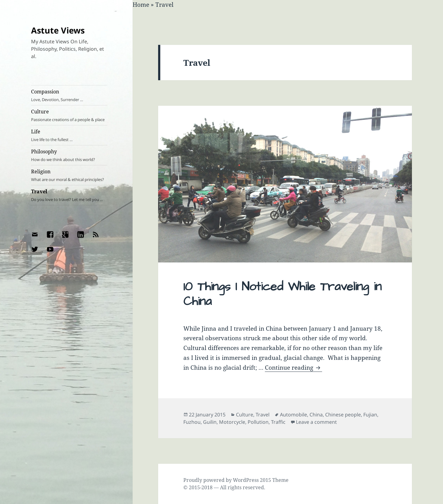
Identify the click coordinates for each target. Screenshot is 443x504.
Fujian (370, 415)
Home (141, 5)
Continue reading (293, 368)
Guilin (210, 422)
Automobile (293, 415)
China (316, 415)
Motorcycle (232, 422)
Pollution (258, 422)
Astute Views (58, 30)
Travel (69, 195)
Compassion (69, 95)
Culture (69, 115)
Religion (69, 175)
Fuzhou (192, 422)
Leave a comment (316, 422)
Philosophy (69, 155)
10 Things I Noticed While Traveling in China (282, 294)
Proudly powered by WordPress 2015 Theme (236, 480)
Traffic (278, 422)
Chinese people (343, 415)
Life (69, 135)
